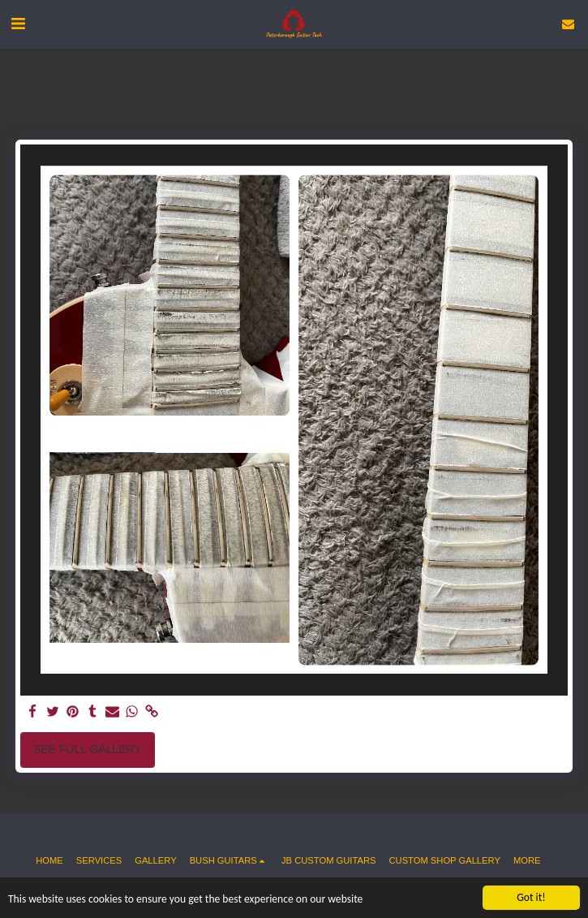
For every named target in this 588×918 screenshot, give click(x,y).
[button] (18, 24)
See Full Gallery (88, 749)
